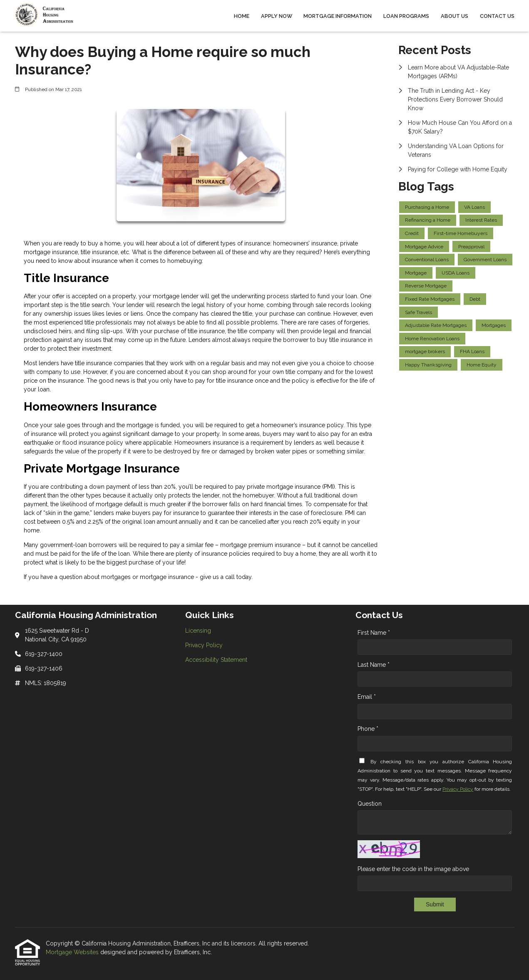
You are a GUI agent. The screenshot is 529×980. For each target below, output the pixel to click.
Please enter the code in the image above (413, 869)
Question (370, 804)
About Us (454, 16)
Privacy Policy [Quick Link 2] (204, 645)
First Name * (374, 633)
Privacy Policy (458, 789)
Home (242, 16)
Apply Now (277, 16)
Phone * (368, 729)
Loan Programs (406, 16)
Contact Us (497, 16)
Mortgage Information (338, 16)
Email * (367, 697)
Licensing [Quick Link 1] (198, 631)
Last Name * (374, 665)
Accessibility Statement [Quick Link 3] (216, 660)
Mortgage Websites (73, 952)
